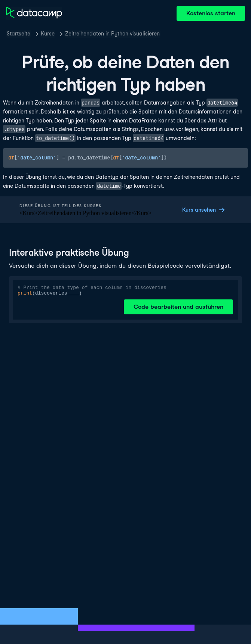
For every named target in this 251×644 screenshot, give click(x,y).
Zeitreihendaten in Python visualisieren (112, 34)
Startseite (19, 34)
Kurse (48, 34)
